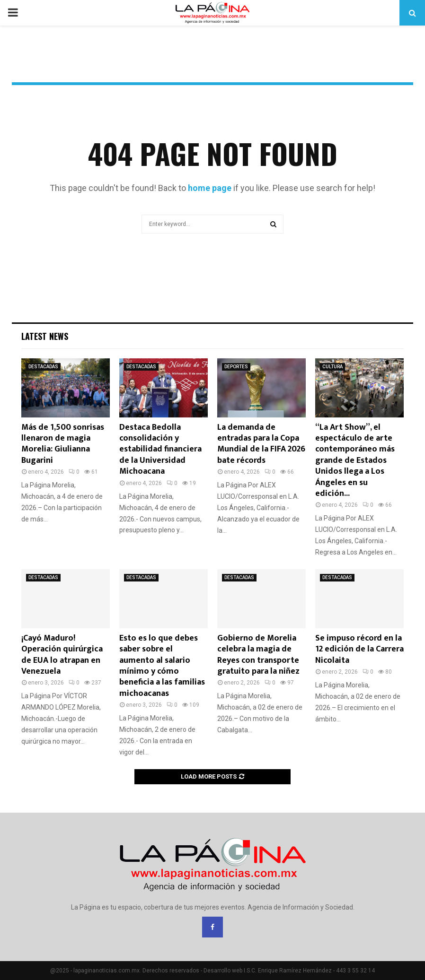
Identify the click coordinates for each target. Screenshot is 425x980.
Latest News (45, 336)
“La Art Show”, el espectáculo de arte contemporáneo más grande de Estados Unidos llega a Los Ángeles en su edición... (355, 460)
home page (210, 188)
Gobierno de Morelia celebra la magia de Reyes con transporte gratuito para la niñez (258, 655)
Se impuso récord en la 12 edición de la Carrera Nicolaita (359, 649)
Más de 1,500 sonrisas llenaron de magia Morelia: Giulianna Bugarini (63, 444)
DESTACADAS (43, 367)
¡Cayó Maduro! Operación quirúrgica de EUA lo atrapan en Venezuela (62, 655)
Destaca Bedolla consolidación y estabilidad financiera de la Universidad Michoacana (160, 450)
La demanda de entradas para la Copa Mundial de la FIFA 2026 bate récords (261, 444)
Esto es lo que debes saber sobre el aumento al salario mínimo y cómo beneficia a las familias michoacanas (162, 666)
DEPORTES (236, 367)
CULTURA (332, 367)
